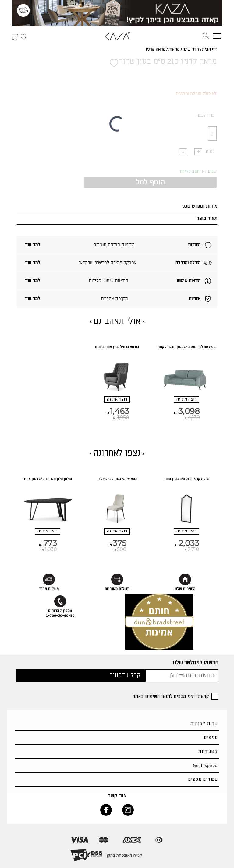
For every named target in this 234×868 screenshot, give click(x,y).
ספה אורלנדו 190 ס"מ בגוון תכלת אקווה (186, 347)
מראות (174, 50)
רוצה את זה (186, 399)
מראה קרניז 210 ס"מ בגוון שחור (186, 479)
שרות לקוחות (204, 723)
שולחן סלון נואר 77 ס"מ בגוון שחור (48, 479)
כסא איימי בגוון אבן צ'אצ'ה (117, 479)
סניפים (211, 737)
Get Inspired (205, 765)
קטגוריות (208, 751)
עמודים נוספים (203, 779)
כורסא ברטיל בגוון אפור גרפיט (117, 347)
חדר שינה (191, 50)
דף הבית (209, 50)
